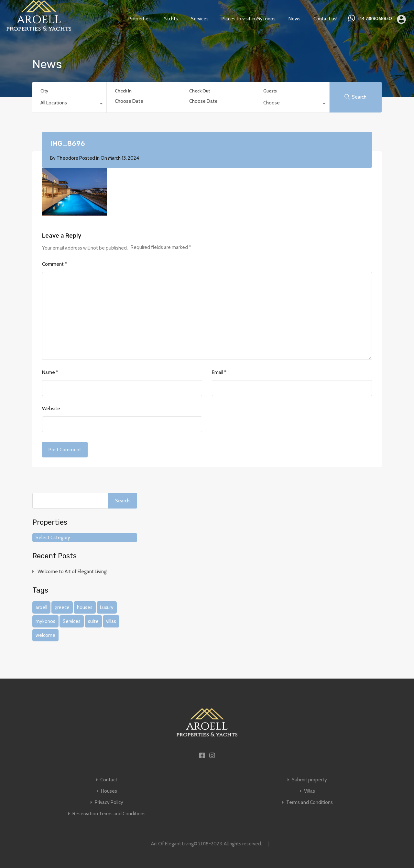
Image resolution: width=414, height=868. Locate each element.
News (294, 19)
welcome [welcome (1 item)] (45, 635)
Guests (270, 91)
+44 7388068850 (375, 19)
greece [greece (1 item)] (62, 607)
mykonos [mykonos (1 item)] (45, 621)
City (44, 91)
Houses (109, 791)
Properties (140, 19)
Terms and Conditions (310, 803)
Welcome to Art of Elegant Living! (72, 572)
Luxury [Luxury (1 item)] (107, 607)
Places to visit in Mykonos (249, 19)
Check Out (200, 91)
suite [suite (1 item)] (93, 621)
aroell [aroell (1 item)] (41, 607)
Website (51, 409)
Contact (109, 780)
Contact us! (325, 19)
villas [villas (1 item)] (111, 621)
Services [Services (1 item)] (72, 621)
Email (219, 372)
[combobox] (69, 104)
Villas (310, 791)
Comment (54, 264)
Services (200, 19)
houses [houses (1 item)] (85, 607)
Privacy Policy (109, 803)
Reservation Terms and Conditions (109, 814)
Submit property (309, 780)
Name (50, 372)
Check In (123, 91)
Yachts (171, 19)
